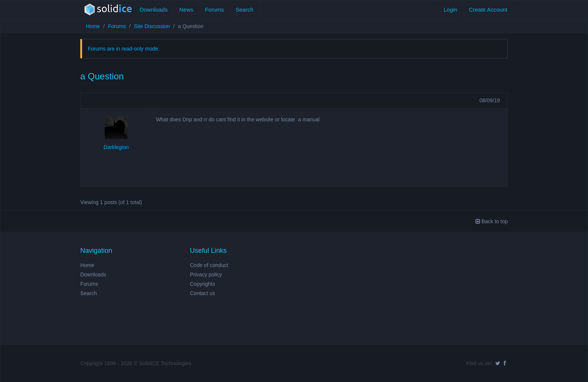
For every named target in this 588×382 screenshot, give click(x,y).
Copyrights (203, 284)
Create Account (488, 10)
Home (93, 26)
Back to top (492, 221)
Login (451, 10)
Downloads (154, 10)
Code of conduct (209, 265)
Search (244, 10)
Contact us (203, 293)
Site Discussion (152, 26)
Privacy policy (206, 275)
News (186, 10)
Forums (214, 10)
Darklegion (116, 147)
